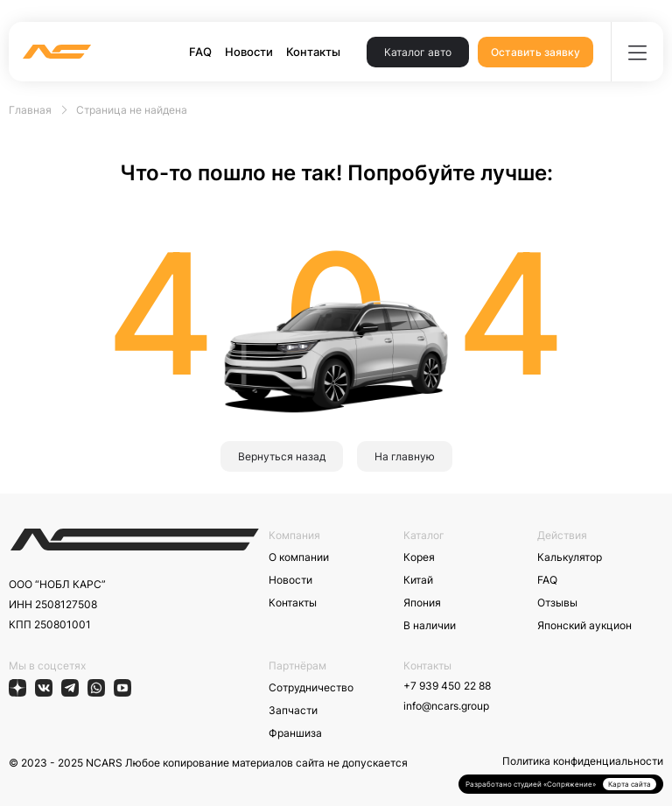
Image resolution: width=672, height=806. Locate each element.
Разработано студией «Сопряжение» (531, 784)
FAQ (200, 52)
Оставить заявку (535, 52)
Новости (249, 52)
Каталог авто (418, 52)
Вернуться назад (282, 456)
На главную (405, 456)
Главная (30, 110)
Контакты (313, 52)
